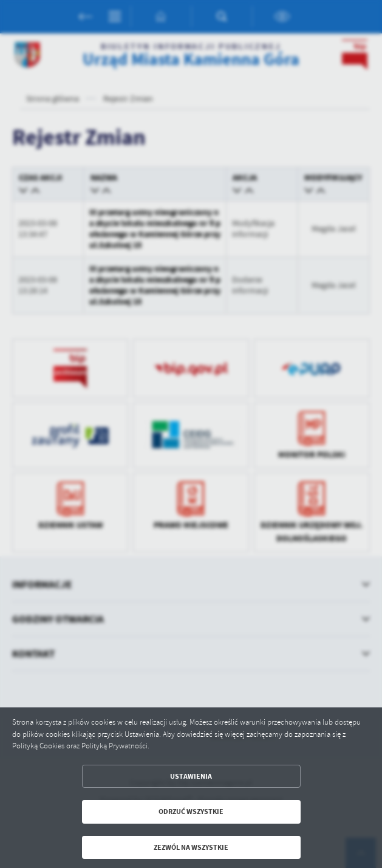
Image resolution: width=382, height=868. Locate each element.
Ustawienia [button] (191, 776)
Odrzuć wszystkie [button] (191, 812)
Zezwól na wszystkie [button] (191, 847)
